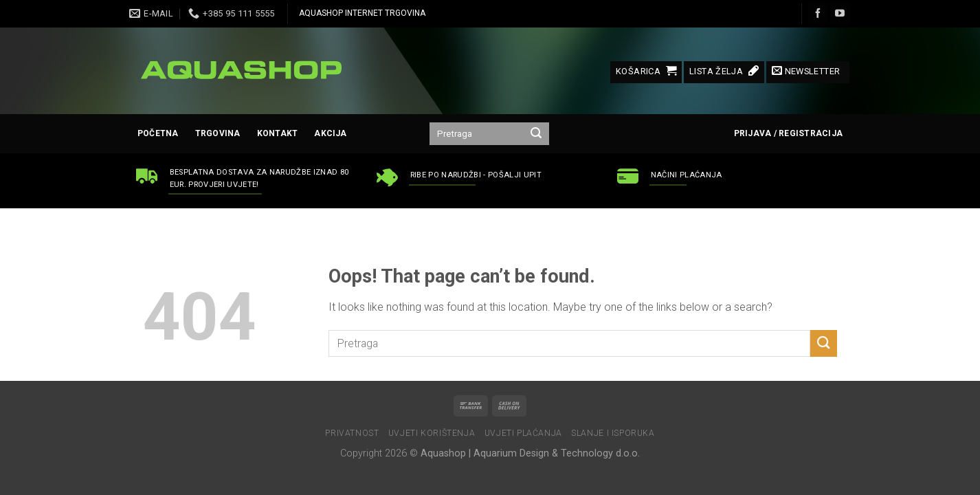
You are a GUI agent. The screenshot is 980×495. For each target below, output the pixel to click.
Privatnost (352, 433)
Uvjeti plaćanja (523, 433)
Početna (158, 133)
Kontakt (278, 133)
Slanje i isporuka (613, 433)
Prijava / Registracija (788, 133)
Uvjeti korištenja (432, 433)
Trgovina (218, 133)
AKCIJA (330, 133)
